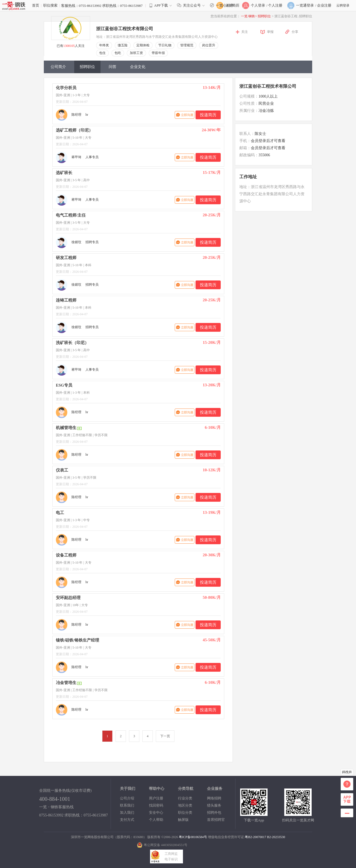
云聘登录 (343, 5)
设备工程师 (66, 555)
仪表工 (62, 470)
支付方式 (127, 820)
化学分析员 (66, 88)
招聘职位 (265, 16)
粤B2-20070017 (255, 837)
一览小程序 (224, 5)
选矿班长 (64, 173)
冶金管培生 (66, 683)
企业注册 (324, 5)
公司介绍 (127, 798)
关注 (245, 32)
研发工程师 (66, 258)
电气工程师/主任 (71, 215)
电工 (60, 513)
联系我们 (127, 805)
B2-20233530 (276, 837)
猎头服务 (214, 805)
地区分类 (185, 805)
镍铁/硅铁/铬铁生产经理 (77, 640)
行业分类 (185, 798)
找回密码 (156, 805)
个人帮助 (156, 820)
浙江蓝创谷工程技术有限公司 (125, 29)
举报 (270, 32)
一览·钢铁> (249, 16)
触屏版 (183, 820)
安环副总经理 (68, 598)
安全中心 (156, 812)
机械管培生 (66, 428)
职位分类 (185, 812)
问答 (113, 67)
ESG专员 (64, 385)
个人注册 (275, 5)
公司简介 (58, 67)
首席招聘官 (216, 820)
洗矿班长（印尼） (72, 343)
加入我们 (127, 812)
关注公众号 (192, 5)
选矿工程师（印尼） (74, 130)
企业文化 (138, 67)
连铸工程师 (66, 300)
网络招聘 (214, 798)
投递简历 (208, 115)
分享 (295, 32)
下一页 (165, 736)
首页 (36, 5)
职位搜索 (50, 5)
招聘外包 (214, 812)
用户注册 (156, 798)
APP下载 (161, 5)
